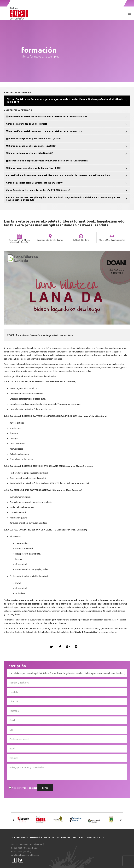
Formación (36, 838)
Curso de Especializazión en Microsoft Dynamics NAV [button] (34, 183)
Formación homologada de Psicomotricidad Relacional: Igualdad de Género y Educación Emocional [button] (58, 175)
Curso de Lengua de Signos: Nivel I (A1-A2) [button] (30, 153)
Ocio (80, 838)
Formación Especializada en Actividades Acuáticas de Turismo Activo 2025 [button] (47, 116)
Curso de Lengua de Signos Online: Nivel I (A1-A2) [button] (33, 139)
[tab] (67, 101)
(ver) (34, 788)
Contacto (90, 838)
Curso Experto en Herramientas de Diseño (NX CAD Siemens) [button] (38, 190)
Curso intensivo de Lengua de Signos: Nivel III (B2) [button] (34, 168)
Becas (47, 838)
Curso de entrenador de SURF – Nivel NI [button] (27, 124)
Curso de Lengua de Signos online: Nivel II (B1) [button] (32, 146)
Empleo (56, 838)
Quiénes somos (20, 838)
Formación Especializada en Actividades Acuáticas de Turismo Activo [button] (44, 131)
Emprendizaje (69, 838)
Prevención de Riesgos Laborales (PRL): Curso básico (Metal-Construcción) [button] (47, 161)
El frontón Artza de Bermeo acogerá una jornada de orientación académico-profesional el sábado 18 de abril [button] (65, 101)
